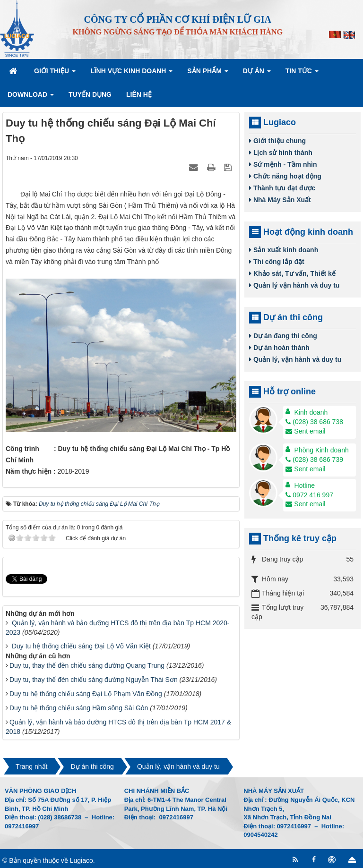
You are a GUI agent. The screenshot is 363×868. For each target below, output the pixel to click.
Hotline (305, 485)
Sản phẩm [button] (207, 74)
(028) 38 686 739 (314, 460)
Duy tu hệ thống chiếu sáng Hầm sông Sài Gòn (79, 708)
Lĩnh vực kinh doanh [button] (131, 74)
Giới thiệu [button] (55, 74)
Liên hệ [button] (139, 94)
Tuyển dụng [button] (90, 94)
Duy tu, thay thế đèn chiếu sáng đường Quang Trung (87, 665)
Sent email (305, 431)
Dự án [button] (257, 74)
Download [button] (31, 97)
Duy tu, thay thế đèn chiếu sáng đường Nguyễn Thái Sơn (94, 680)
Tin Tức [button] (302, 74)
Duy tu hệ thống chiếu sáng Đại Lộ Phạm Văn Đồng (86, 694)
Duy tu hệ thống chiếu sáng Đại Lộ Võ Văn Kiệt (81, 646)
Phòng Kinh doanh (322, 450)
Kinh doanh (311, 412)
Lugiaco (82, 860)
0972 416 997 (309, 495)
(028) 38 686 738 (314, 422)
